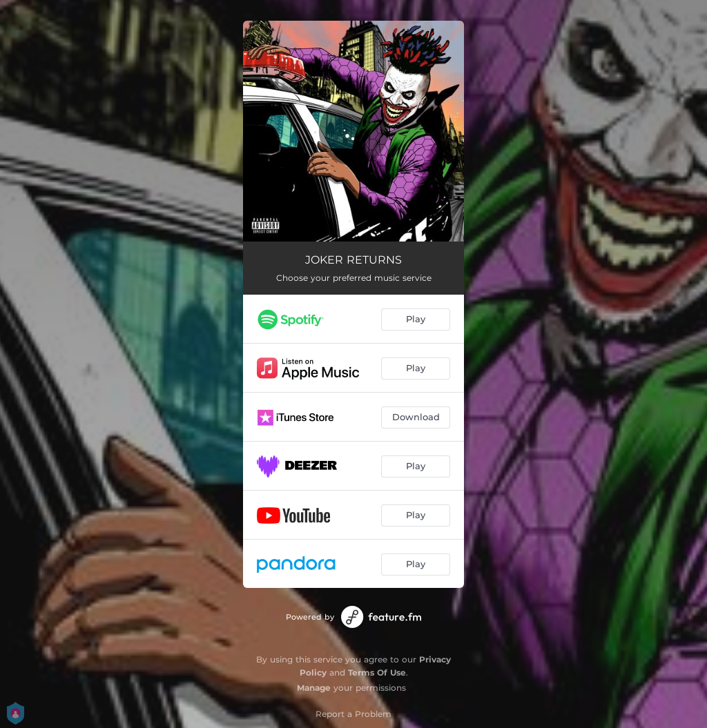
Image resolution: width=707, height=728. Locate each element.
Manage (314, 688)
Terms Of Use (377, 672)
